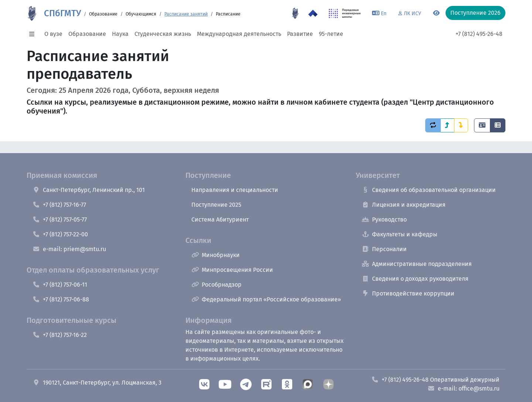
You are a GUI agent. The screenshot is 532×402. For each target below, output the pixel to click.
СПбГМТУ (62, 13)
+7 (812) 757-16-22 (60, 335)
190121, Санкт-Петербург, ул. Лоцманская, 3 (97, 383)
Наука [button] (120, 34)
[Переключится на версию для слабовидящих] (436, 13)
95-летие (331, 34)
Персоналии (384, 249)
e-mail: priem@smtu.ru (69, 249)
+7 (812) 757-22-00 (60, 234)
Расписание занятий (186, 14)
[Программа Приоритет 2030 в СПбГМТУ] (313, 13)
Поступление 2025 (216, 205)
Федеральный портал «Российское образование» (266, 299)
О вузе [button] (53, 34)
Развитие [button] (300, 34)
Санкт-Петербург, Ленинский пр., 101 (89, 190)
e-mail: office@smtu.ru (463, 389)
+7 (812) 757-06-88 (61, 299)
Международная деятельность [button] (239, 34)
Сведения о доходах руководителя (415, 279)
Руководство (384, 219)
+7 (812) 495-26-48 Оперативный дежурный (435, 380)
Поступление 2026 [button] (475, 13)
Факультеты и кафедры (400, 234)
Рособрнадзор (216, 285)
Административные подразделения (417, 264)
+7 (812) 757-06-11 (60, 285)
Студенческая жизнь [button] (163, 34)
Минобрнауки (216, 255)
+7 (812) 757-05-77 (60, 219)
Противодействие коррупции (408, 293)
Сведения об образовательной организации (429, 190)
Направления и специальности (235, 190)
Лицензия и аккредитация (404, 205)
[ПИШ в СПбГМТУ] (345, 13)
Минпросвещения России (232, 270)
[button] (34, 34)
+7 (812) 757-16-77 (59, 205)
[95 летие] (295, 13)
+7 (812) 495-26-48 (479, 34)
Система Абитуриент (220, 219)
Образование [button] (87, 34)
